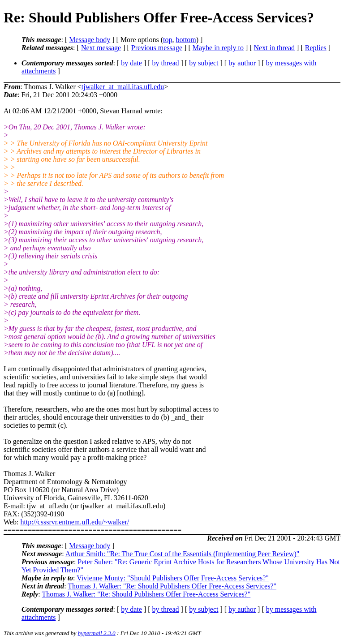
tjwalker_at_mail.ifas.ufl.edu (123, 87)
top (168, 40)
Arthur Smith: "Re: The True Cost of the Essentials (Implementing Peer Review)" (182, 554)
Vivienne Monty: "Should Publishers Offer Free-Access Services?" (173, 578)
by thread (166, 63)
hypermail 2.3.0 (97, 633)
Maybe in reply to (218, 48)
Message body (90, 40)
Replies (316, 48)
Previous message (157, 48)
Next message (101, 48)
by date (131, 63)
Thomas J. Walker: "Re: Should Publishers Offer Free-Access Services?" (172, 586)
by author (242, 63)
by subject (204, 63)
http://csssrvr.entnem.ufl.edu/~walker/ (75, 522)
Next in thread (275, 48)
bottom (186, 40)
